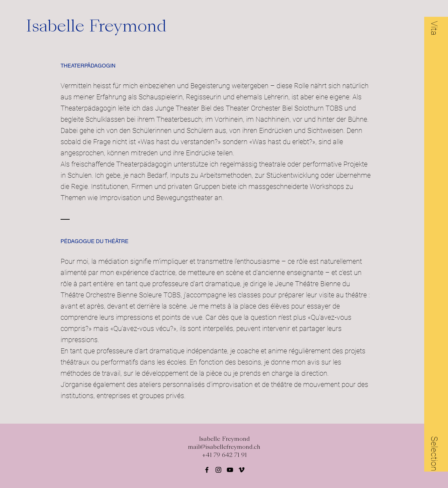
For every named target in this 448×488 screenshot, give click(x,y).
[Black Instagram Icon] (218, 470)
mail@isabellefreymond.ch (224, 447)
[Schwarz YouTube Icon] (230, 470)
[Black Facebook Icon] (207, 470)
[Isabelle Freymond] (106, 26)
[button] (434, 28)
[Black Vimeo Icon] (241, 470)
